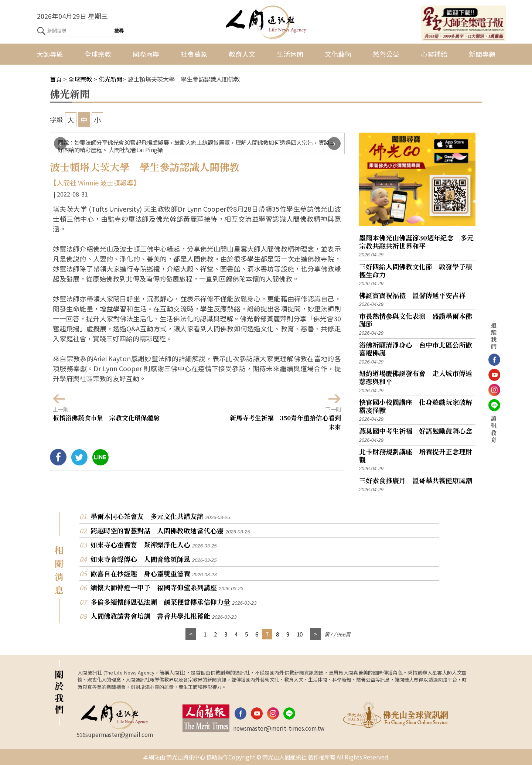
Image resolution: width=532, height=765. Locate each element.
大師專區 (50, 54)
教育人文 (242, 54)
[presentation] (60, 144)
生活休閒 (290, 54)
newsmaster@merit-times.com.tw (279, 728)
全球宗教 (98, 54)
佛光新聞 (110, 79)
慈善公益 (386, 54)
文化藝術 (338, 54)
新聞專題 (482, 54)
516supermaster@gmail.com (115, 734)
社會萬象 (194, 54)
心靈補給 (434, 54)
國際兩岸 (146, 54)
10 (300, 634)
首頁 (56, 79)
